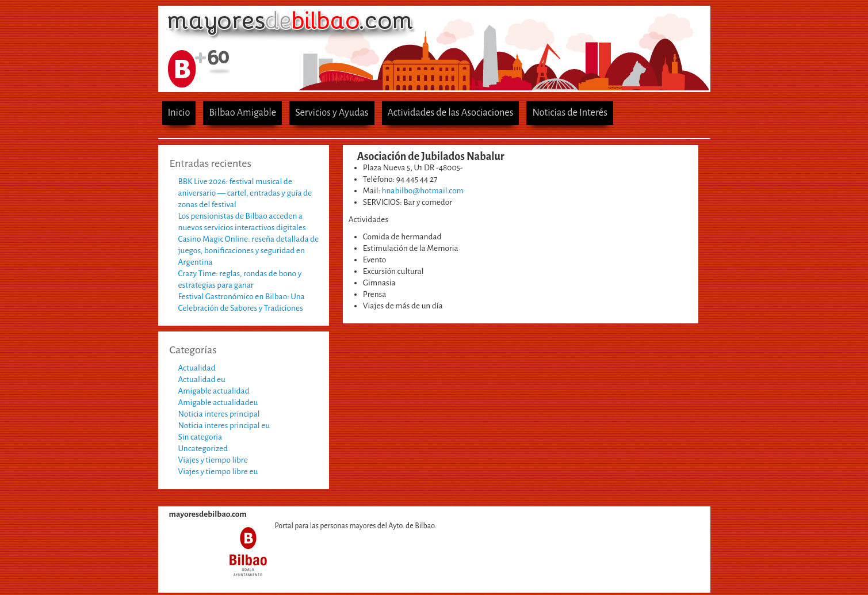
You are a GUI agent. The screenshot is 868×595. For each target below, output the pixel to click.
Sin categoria (200, 437)
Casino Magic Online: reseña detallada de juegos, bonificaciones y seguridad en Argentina (249, 251)
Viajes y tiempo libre (213, 460)
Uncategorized (203, 449)
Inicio (179, 112)
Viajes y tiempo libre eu (218, 472)
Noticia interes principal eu (224, 426)
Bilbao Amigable (242, 112)
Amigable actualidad (214, 391)
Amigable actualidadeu (218, 403)
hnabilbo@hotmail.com (423, 191)
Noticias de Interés (570, 112)
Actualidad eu (202, 379)
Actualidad (197, 368)
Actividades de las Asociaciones (451, 112)
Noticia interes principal (219, 414)
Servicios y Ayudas (332, 112)
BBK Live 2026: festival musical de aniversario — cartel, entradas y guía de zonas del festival (245, 193)
